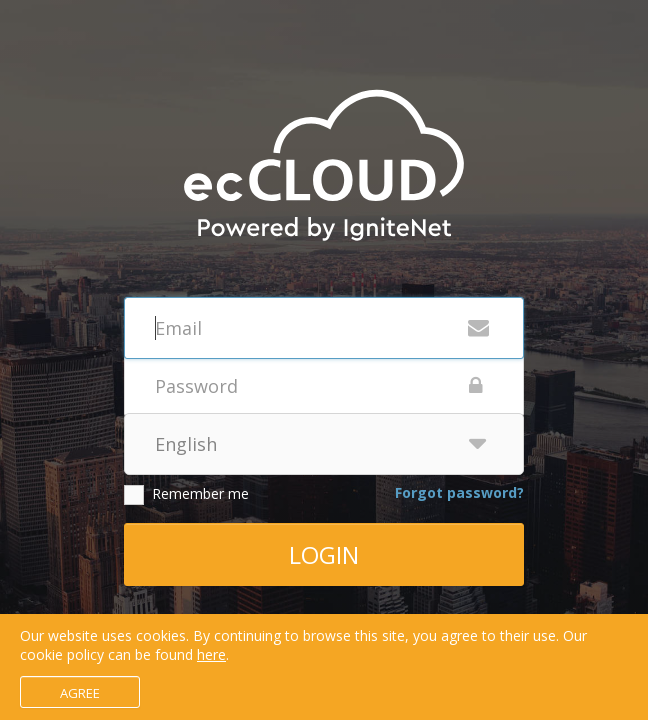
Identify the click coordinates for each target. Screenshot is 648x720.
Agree (80, 693)
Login (324, 554)
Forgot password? (459, 492)
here (211, 654)
